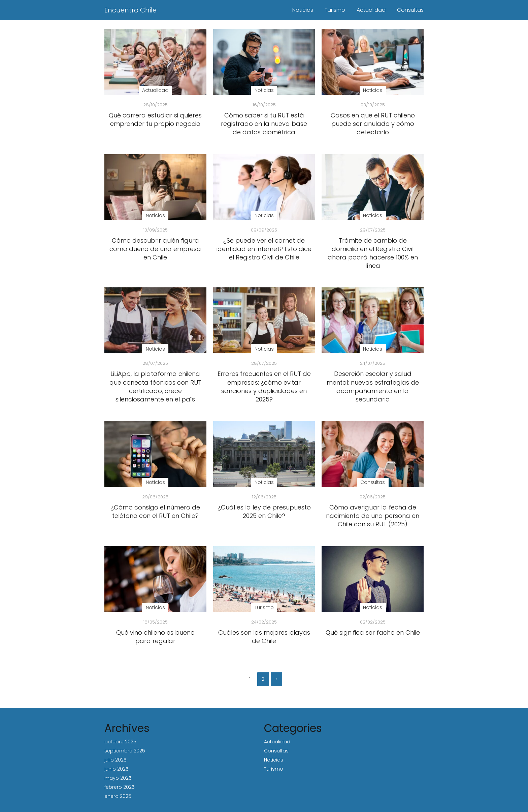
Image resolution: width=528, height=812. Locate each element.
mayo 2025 (118, 778)
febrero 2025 (120, 787)
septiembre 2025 (125, 751)
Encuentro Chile (130, 10)
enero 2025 (118, 796)
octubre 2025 (120, 742)
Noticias (303, 10)
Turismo (335, 10)
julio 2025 (115, 760)
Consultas (410, 10)
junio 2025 (117, 769)
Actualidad (371, 10)
